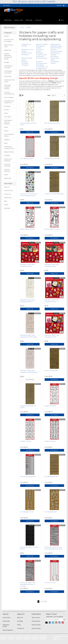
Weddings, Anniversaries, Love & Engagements (42, 67)
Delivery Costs (18, 20)
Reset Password (8, 630)
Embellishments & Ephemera (9, 102)
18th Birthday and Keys (52, 123)
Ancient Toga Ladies (51, 370)
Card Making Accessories (8, 72)
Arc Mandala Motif (51, 512)
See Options (54, 132)
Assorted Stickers (42, 44)
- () (61, 20)
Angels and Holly (50, 406)
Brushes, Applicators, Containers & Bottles (8, 56)
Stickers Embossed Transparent (25, 63)
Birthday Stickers (56, 46)
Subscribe (7, 208)
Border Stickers (56, 48)
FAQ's (19, 625)
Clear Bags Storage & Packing (7, 87)
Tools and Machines (7, 170)
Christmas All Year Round (10, 81)
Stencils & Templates (7, 165)
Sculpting (7, 155)
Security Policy (36, 628)
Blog (6, 201)
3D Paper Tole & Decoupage (9, 40)
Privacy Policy (36, 621)
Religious (7, 140)
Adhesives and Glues (9, 46)
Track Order (29, 20)
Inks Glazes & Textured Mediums (8, 122)
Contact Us (38, 20)
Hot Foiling (8, 117)
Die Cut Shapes (9, 97)
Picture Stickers (42, 58)
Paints (6, 127)
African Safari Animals (27, 229)
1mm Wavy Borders (27, 158)
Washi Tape (8, 178)
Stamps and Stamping (8, 160)
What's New (8, 20)
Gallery (6, 205)
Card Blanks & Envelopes (8, 67)
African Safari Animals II (52, 229)
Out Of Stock (30, 380)
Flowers (7, 110)
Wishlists (59, 5)
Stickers (7, 36)
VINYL (6, 175)
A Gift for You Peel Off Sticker (54, 194)
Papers (6, 131)
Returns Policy (9, 191)
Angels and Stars (26, 441)
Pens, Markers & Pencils (9, 135)
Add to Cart (30, 132)
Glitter (6, 113)
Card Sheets (8, 76)
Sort (49, 95)
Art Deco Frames (50, 583)
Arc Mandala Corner (27, 512)
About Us (7, 187)
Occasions (54, 56)
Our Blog (20, 621)
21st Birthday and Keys (52, 158)
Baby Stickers (55, 44)
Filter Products (9, 28)
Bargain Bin (8, 50)
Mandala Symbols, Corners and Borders (41, 55)
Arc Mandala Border (51, 476)
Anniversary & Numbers (28, 476)
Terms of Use (36, 618)
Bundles (7, 62)
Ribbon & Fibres (9, 152)
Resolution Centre (6, 626)
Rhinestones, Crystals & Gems (9, 148)
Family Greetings (56, 51)
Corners (54, 50)
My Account (6, 618)
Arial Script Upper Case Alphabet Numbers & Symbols (28, 584)
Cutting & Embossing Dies (9, 93)
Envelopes (7, 106)
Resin (6, 143)
